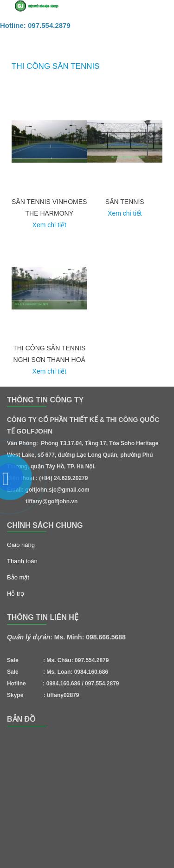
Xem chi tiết (49, 225)
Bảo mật (18, 577)
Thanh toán (22, 561)
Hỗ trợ (16, 594)
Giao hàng (21, 545)
